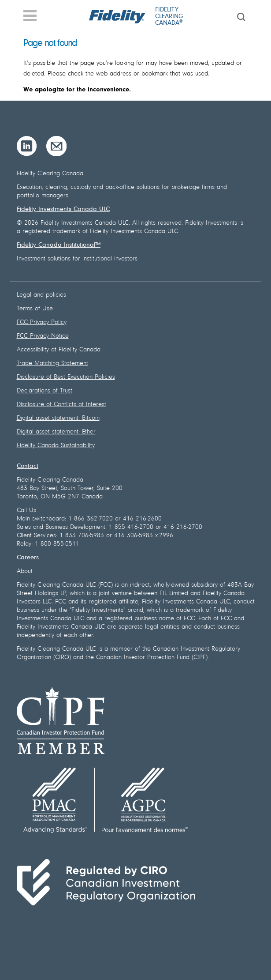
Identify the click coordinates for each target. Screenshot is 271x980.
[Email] (56, 146)
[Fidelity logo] (118, 17)
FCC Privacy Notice (43, 336)
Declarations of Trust (45, 391)
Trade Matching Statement (52, 364)
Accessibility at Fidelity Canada (59, 350)
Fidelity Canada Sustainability (56, 446)
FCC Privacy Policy (42, 322)
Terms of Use (35, 309)
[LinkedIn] (27, 146)
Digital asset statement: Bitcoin (58, 418)
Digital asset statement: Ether (56, 432)
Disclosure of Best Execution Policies (66, 377)
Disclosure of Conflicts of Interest (61, 405)
